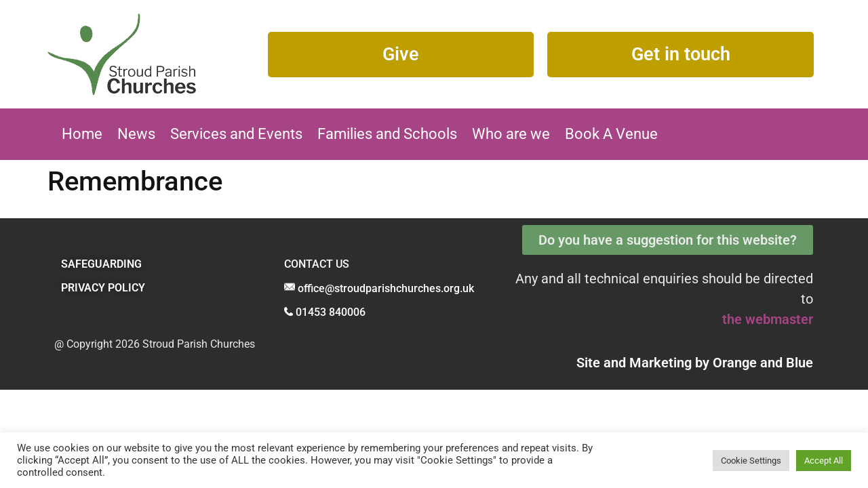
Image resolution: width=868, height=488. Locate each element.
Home (82, 134)
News (136, 134)
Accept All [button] (824, 461)
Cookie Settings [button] (751, 461)
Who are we (511, 134)
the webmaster (768, 319)
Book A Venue (611, 134)
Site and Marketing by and (695, 363)
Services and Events (236, 134)
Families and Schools (387, 134)
